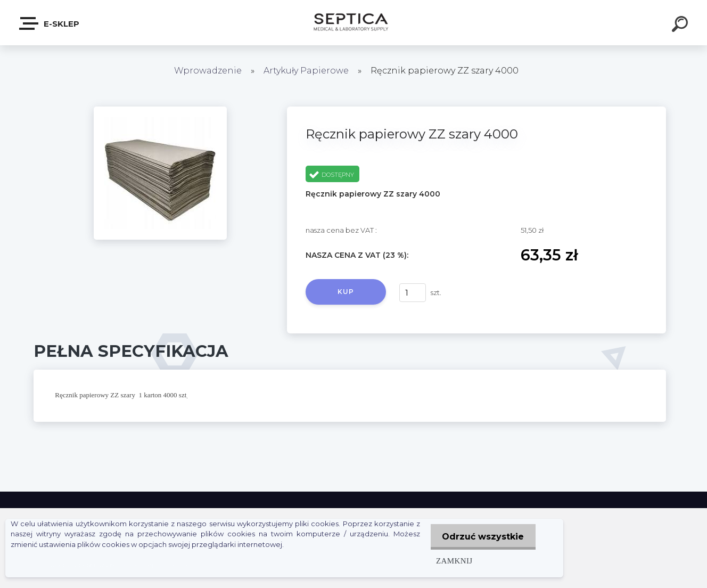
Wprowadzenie (208, 71)
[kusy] (413, 293)
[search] (681, 26)
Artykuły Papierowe (306, 71)
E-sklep (50, 23)
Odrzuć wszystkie (481, 537)
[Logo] (354, 23)
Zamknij (450, 561)
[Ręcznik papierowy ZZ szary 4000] (160, 110)
